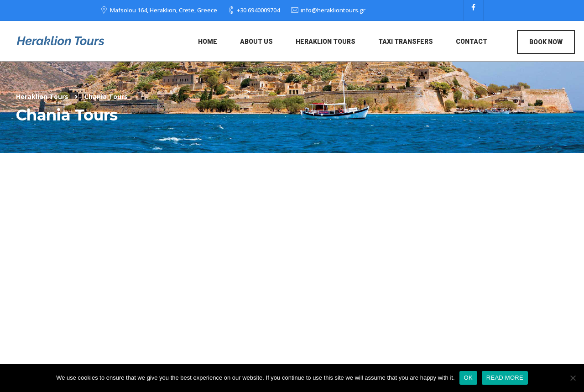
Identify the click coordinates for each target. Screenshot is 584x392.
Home (208, 42)
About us (256, 42)
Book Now (546, 42)
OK (468, 378)
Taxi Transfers (406, 42)
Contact (472, 42)
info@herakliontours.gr (333, 10)
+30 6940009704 (258, 10)
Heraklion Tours (326, 42)
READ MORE (505, 378)
